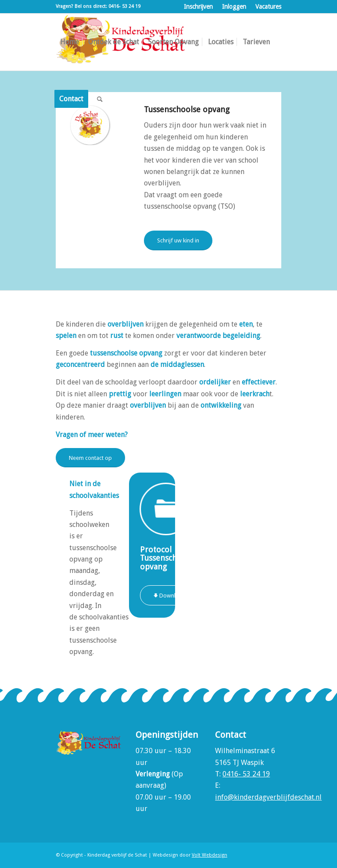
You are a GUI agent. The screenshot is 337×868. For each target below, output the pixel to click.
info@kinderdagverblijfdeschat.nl (268, 797)
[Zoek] (100, 99)
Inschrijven (198, 7)
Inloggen (234, 7)
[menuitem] (199, 7)
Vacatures (268, 7)
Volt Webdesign (210, 855)
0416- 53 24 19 (246, 774)
